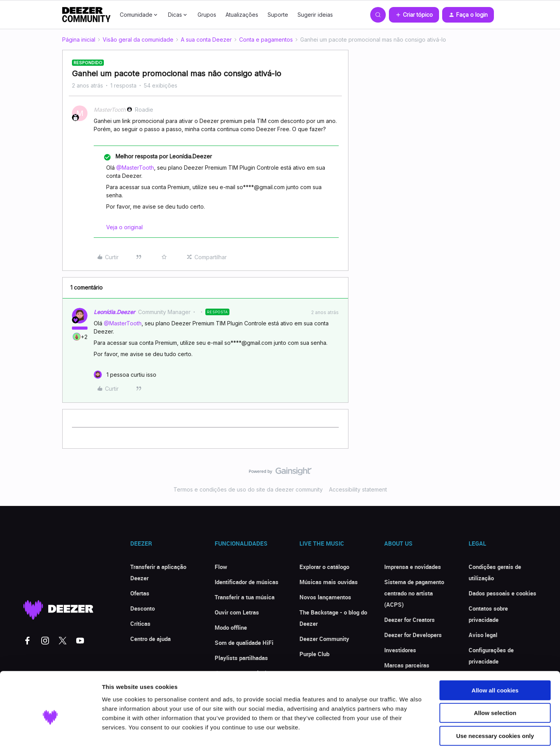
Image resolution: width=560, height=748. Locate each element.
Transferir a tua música (245, 597)
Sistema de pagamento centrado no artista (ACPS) (414, 593)
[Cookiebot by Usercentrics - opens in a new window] (50, 733)
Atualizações (242, 15)
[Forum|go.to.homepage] (86, 15)
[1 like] (125, 375)
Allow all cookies (495, 653)
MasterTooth (110, 110)
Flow (221, 567)
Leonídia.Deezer (114, 312)
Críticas (140, 623)
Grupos (207, 15)
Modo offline (231, 627)
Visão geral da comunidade (138, 40)
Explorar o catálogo (324, 567)
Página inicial (79, 40)
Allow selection (495, 676)
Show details (408, 733)
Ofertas (140, 593)
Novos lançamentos (325, 597)
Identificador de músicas (247, 582)
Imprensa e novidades (413, 567)
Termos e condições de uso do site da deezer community (248, 489)
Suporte (278, 15)
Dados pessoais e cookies (502, 593)
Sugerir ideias (315, 15)
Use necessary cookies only (495, 698)
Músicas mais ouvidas (329, 582)
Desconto (143, 608)
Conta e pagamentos (266, 40)
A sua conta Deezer (206, 40)
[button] (414, 15)
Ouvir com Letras (237, 612)
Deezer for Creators (409, 620)
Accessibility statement (358, 489)
